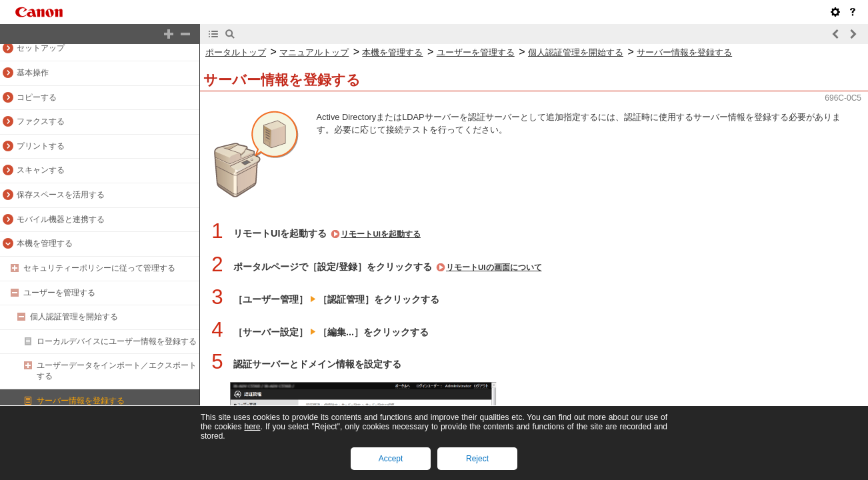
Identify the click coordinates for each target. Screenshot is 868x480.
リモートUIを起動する (381, 234)
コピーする (37, 97)
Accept (391, 459)
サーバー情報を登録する (81, 401)
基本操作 (33, 73)
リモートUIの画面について (494, 267)
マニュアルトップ (314, 52)
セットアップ (41, 48)
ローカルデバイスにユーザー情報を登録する (117, 341)
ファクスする (41, 121)
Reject (477, 459)
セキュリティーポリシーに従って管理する (99, 268)
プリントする (41, 146)
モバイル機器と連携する (61, 219)
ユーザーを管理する (59, 293)
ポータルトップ (236, 52)
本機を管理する (45, 243)
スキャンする (41, 170)
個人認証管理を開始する (74, 317)
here (252, 427)
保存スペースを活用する (61, 195)
